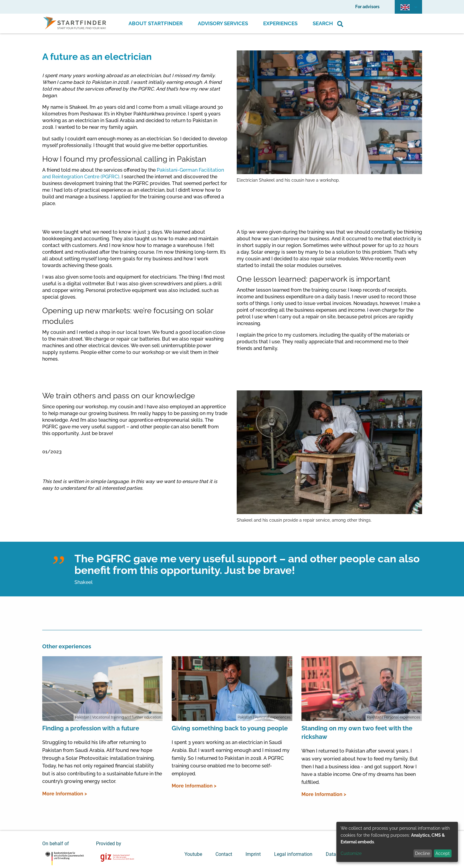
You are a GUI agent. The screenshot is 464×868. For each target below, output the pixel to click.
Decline (423, 853)
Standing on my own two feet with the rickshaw (357, 732)
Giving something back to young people (230, 728)
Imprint (253, 854)
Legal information (293, 854)
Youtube (193, 854)
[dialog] (397, 842)
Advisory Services (223, 23)
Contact (224, 854)
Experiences (280, 23)
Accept (443, 853)
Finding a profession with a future (91, 728)
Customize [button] (351, 853)
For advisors (367, 7)
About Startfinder (156, 23)
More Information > (65, 794)
